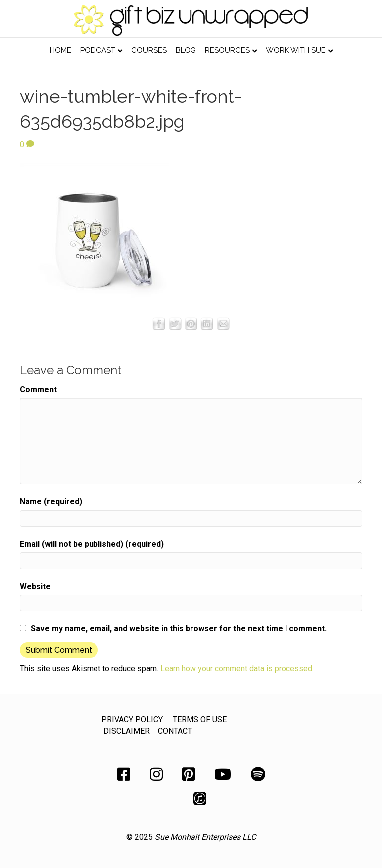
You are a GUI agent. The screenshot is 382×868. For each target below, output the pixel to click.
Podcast (98, 50)
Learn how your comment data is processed (236, 668)
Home (60, 50)
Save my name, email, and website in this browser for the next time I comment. (179, 629)
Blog (186, 50)
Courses (149, 50)
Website (35, 586)
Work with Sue (296, 50)
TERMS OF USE (200, 720)
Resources (227, 50)
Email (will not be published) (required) (92, 544)
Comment (38, 390)
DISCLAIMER (127, 731)
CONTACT (175, 731)
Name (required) (51, 501)
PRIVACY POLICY (132, 720)
